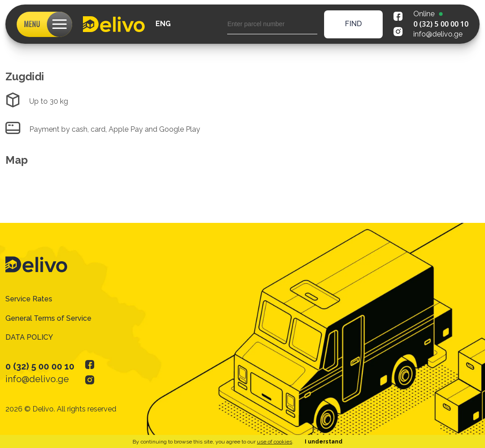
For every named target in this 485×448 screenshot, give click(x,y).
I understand (324, 442)
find (353, 24)
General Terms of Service (48, 318)
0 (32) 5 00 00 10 (441, 24)
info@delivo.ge (438, 34)
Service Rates (29, 299)
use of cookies (275, 442)
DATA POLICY (29, 337)
